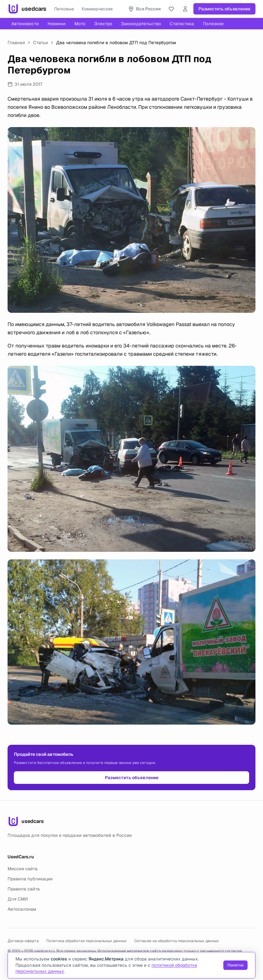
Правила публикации (30, 879)
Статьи (40, 43)
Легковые (64, 9)
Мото (80, 24)
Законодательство (141, 24)
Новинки (57, 24)
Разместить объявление (224, 9)
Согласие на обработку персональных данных (177, 941)
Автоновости (25, 24)
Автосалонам (22, 909)
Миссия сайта (23, 869)
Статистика (182, 24)
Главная (16, 43)
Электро (103, 24)
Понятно (235, 965)
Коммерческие (97, 9)
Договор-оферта (23, 941)
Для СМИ (18, 899)
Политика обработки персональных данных (86, 941)
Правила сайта (24, 889)
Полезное (213, 24)
